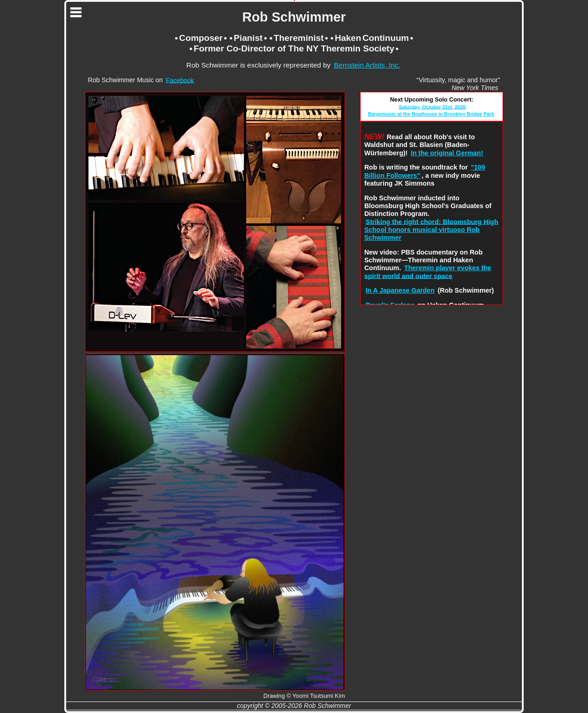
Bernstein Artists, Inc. (367, 65)
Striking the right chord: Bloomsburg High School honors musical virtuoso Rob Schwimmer (431, 229)
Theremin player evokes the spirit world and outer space (428, 272)
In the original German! (447, 153)
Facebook (180, 80)
